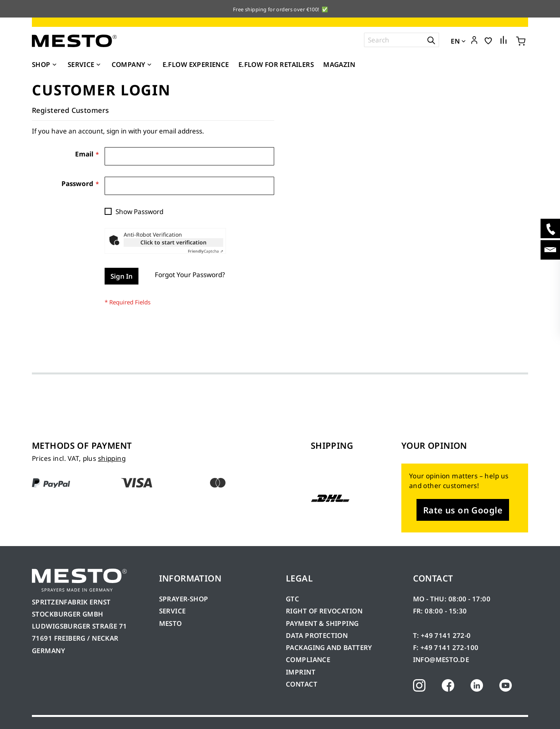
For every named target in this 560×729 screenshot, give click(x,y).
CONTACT (302, 684)
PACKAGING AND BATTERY (330, 647)
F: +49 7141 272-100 (446, 647)
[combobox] (402, 40)
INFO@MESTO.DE (441, 660)
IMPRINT (301, 672)
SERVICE (172, 611)
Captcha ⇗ (206, 251)
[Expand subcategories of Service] (98, 65)
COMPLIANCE (308, 660)
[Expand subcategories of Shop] (54, 65)
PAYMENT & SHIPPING (322, 623)
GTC (292, 599)
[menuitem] (45, 65)
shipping (112, 458)
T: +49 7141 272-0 (442, 635)
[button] (474, 40)
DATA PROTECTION (317, 635)
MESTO (171, 623)
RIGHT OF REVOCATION (324, 611)
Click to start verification (173, 242)
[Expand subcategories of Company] (149, 65)
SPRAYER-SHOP (184, 599)
